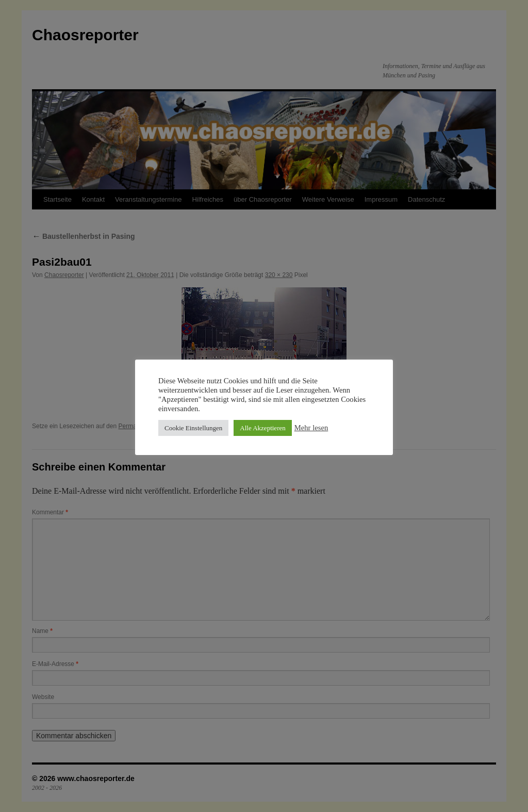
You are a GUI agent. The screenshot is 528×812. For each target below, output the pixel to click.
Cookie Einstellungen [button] (193, 428)
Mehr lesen (311, 428)
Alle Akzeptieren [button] (262, 428)
